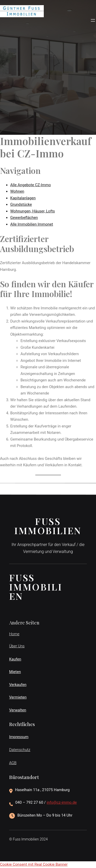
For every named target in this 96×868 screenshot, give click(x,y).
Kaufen (15, 659)
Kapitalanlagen (23, 198)
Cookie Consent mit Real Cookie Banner (34, 864)
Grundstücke (21, 204)
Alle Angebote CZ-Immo (31, 185)
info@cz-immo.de (62, 802)
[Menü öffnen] (93, 20)
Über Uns (17, 646)
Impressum (19, 737)
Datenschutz (20, 750)
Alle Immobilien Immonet (32, 224)
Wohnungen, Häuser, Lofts (33, 211)
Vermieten (18, 697)
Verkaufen (18, 685)
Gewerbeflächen (24, 218)
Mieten (15, 672)
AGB (13, 763)
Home (14, 634)
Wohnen (17, 191)
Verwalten (18, 710)
